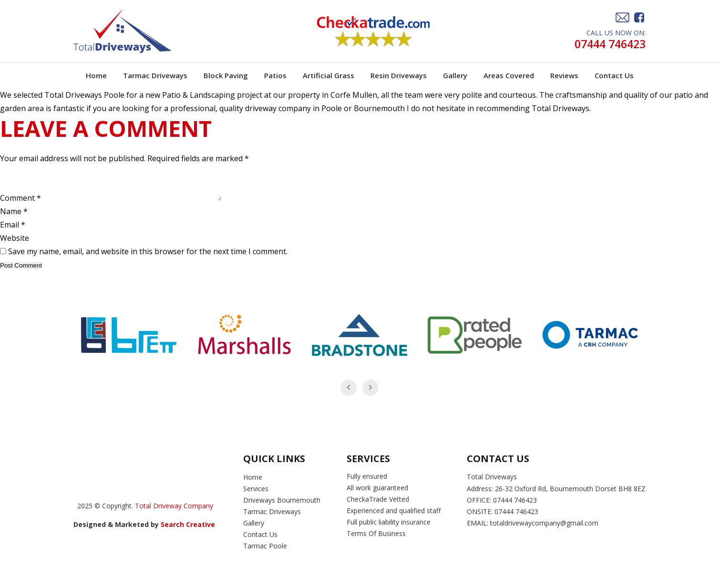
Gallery (455, 75)
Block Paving (226, 75)
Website (15, 245)
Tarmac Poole (265, 553)
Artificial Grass (329, 75)
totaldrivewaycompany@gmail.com (544, 530)
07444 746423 (607, 44)
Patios (275, 75)
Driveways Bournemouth (282, 507)
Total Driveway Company (174, 513)
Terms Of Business (377, 541)
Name (14, 218)
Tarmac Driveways (155, 75)
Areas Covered (509, 75)
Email (13, 232)
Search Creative (189, 531)
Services (256, 496)
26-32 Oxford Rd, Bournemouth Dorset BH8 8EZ (570, 496)
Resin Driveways (399, 75)
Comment (21, 205)
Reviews (564, 75)
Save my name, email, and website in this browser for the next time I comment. (148, 258)
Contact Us (614, 75)
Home (96, 75)
